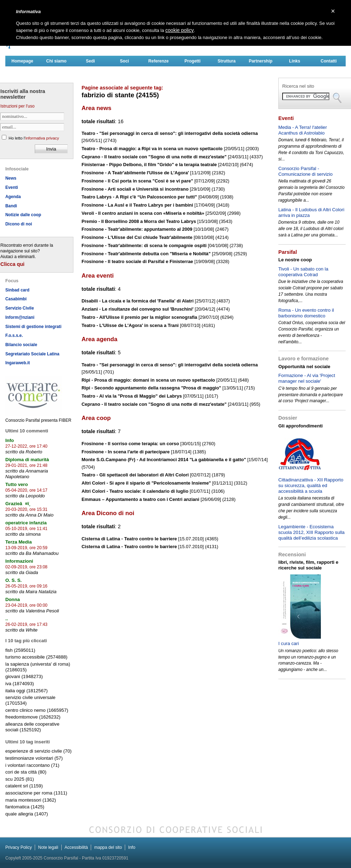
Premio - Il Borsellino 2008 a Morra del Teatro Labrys (139, 221)
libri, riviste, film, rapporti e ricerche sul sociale (308, 565)
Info (132, 847)
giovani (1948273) (24, 676)
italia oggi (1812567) (27, 691)
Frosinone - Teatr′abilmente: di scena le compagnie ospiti (144, 245)
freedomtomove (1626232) (33, 717)
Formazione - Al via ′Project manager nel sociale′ (307, 378)
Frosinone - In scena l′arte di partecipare (126, 452)
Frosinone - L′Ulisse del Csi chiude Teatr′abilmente (137, 237)
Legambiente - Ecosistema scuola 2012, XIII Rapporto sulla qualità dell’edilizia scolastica (311, 532)
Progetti (192, 61)
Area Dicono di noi (108, 513)
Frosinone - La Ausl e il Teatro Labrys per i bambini (137, 205)
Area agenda (99, 339)
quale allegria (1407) (27, 814)
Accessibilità (76, 847)
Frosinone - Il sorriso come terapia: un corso (130, 444)
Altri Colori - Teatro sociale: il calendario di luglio (135, 491)
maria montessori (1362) (31, 800)
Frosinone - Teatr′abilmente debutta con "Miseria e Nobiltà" (146, 254)
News (11, 178)
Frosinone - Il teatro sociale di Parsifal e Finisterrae (137, 261)
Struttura (227, 61)
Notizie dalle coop (23, 215)
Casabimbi (16, 299)
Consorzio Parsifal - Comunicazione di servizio (305, 171)
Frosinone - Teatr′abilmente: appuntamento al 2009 (137, 229)
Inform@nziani (20, 317)
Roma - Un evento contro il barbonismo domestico (306, 313)
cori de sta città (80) (26, 772)
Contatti (328, 61)
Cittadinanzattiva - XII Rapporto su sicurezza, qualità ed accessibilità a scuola (311, 485)
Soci (124, 61)
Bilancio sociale (21, 345)
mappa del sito (108, 847)
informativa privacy (42, 138)
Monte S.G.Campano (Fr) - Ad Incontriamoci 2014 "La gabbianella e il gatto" (164, 460)
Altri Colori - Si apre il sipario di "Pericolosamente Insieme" (146, 483)
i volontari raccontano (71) (32, 765)
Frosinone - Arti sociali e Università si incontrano (135, 189)
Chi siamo (56, 61)
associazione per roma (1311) (36, 793)
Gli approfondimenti (300, 426)
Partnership (261, 61)
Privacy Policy (19, 847)
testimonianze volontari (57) (34, 758)
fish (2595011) (20, 650)
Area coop (96, 418)
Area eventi (98, 276)
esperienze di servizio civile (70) (38, 751)
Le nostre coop (295, 260)
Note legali (48, 847)
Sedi (90, 61)
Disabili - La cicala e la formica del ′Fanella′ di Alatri (138, 301)
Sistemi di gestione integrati (33, 327)
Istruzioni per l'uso (17, 106)
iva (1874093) (20, 684)
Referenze (158, 61)
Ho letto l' (34, 138)
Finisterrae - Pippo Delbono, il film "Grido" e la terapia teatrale (149, 165)
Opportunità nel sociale (304, 367)
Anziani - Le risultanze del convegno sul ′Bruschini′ (138, 309)
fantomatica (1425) (25, 807)
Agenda (13, 197)
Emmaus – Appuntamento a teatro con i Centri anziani (140, 499)
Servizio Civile (20, 308)
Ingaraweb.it (18, 363)
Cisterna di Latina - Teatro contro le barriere (129, 539)
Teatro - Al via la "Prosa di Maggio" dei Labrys (132, 396)
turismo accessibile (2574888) (36, 657)
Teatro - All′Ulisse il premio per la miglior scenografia (139, 317)
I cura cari (289, 643)
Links (294, 61)
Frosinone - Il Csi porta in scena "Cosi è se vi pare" (137, 181)
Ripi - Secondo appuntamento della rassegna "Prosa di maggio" (151, 388)
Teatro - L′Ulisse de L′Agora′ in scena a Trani (130, 325)
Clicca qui (12, 264)
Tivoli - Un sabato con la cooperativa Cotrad (303, 272)
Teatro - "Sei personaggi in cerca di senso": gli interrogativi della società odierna (170, 133)
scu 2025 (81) (20, 779)
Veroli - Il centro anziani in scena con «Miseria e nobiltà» (143, 213)
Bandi (11, 206)
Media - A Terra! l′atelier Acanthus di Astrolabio (303, 130)
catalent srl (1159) (24, 786)
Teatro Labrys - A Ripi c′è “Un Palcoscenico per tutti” (139, 197)
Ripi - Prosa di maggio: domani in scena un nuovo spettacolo (148, 380)
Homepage (22, 61)
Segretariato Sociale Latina (32, 354)
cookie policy (179, 30)
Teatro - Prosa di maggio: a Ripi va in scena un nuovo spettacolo (152, 149)
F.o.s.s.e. (14, 335)
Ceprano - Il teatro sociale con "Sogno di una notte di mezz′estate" (154, 157)
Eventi (12, 187)
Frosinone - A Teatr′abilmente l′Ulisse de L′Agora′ (135, 173)
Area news (96, 108)
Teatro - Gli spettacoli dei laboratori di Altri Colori (135, 475)
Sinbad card (17, 290)
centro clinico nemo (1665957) (37, 710)
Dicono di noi (19, 224)
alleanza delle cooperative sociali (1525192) (32, 727)
